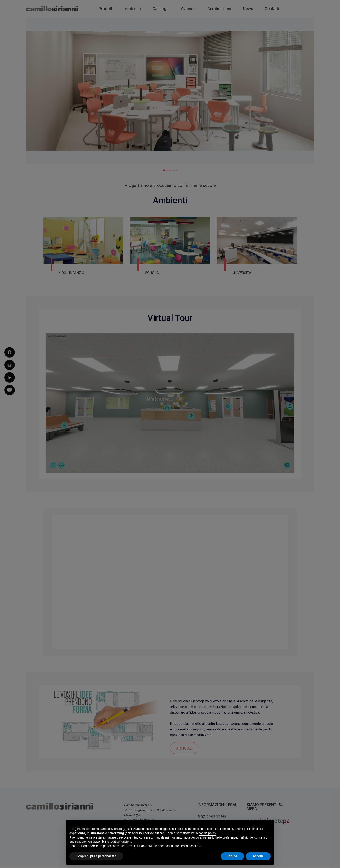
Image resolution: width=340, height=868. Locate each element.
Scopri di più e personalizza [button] (96, 856)
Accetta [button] (258, 856)
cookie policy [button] (207, 833)
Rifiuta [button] (232, 856)
